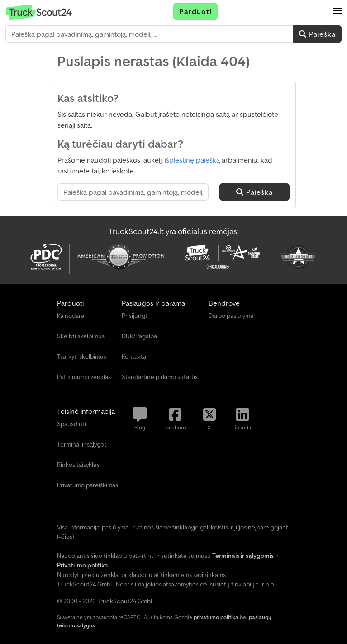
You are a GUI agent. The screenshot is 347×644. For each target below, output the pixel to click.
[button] (337, 11)
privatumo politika (216, 617)
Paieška (317, 34)
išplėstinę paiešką (192, 160)
